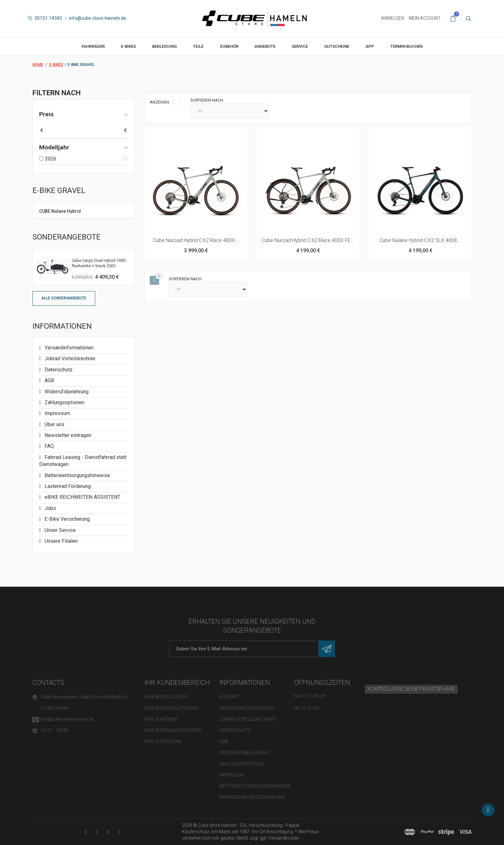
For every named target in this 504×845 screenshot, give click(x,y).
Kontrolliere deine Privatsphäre (411, 689)
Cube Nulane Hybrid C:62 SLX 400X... (420, 240)
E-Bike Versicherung (67, 519)
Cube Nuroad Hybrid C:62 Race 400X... (196, 240)
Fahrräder (93, 46)
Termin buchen (406, 46)
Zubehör (229, 46)
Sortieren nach (207, 100)
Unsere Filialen (60, 541)
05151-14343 (45, 18)
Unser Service (60, 530)
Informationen (62, 326)
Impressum (57, 413)
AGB (49, 380)
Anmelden (393, 18)
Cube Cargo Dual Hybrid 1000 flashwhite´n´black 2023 (99, 263)
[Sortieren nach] (230, 111)
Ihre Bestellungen (166, 697)
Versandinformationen (68, 348)
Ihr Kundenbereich (177, 683)
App (370, 46)
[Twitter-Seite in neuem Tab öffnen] (108, 832)
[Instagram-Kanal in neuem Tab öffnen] (119, 832)
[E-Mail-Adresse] (252, 649)
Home (38, 65)
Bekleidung (164, 46)
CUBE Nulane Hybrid (60, 211)
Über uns (54, 424)
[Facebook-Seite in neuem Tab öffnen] (97, 832)
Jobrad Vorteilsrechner (69, 358)
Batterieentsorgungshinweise (77, 475)
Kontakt (229, 697)
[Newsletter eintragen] (327, 649)
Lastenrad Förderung (67, 486)
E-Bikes (128, 46)
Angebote (265, 46)
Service (300, 46)
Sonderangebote (67, 237)
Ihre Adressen (161, 719)
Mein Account (425, 18)
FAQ (49, 446)
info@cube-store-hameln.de (96, 18)
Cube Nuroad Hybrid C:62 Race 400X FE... (308, 240)
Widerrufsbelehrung (66, 392)
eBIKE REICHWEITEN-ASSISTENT (82, 497)
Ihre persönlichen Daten (173, 730)
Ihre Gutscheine (163, 741)
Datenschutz (58, 370)
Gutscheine (337, 46)
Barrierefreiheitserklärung (252, 797)
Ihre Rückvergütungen (171, 708)
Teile (198, 46)
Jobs (50, 508)
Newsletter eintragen (67, 435)
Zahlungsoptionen (64, 402)
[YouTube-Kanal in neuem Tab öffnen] (85, 832)
